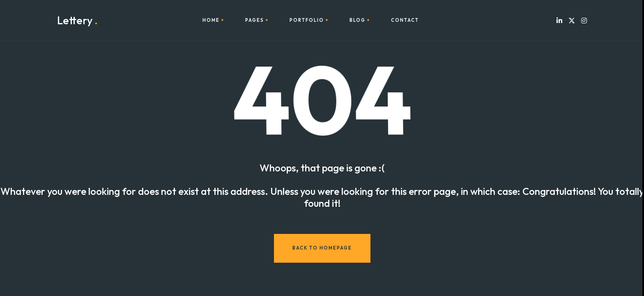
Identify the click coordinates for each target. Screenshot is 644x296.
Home (211, 20)
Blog (358, 20)
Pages (255, 20)
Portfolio (307, 20)
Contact (405, 20)
